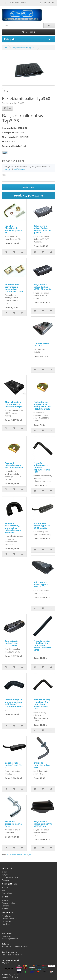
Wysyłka (5, 875)
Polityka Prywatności (10, 877)
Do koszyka (28, 187)
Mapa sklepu (7, 893)
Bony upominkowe (9, 903)
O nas (4, 872)
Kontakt (5, 888)
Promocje (6, 909)
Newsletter (6, 924)
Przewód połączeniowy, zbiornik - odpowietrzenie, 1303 (42, 467)
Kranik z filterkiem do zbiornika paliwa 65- (13, 229)
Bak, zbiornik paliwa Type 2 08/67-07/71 (41, 584)
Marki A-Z (6, 900)
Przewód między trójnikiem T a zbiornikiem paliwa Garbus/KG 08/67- (43, 645)
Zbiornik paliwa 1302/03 (41, 344)
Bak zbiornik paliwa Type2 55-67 (14, 765)
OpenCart (16, 974)
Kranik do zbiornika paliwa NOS (42, 765)
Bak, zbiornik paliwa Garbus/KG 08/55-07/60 (43, 824)
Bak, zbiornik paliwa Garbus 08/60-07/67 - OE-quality (42, 229)
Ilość (4, 175)
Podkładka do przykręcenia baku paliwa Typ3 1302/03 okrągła (42, 405)
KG (30, 855)
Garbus (26, 855)
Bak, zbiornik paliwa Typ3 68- (24, 48)
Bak (8, 855)
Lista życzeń (7, 921)
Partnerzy (6, 906)
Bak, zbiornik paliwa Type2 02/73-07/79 (12, 643)
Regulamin (6, 880)
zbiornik (13, 855)
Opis (6, 91)
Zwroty (5, 890)
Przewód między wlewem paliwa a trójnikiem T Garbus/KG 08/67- (14, 703)
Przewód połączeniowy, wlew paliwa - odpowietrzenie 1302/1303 (13, 528)
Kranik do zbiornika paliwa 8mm (13, 824)
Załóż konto (19, 169)
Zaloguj (7, 169)
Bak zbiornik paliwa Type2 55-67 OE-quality (42, 526)
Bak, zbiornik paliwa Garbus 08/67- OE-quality (42, 287)
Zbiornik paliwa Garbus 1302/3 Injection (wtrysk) (14, 404)
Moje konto (6, 916)
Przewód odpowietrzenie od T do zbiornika (14, 465)
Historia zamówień (9, 919)
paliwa (19, 855)
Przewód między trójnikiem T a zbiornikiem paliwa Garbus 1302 (42, 704)
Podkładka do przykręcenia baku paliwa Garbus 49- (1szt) (14, 288)
